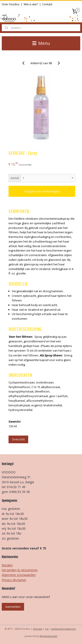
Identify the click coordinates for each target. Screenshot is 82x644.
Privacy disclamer (14, 580)
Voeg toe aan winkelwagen (42, 191)
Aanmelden (13, 607)
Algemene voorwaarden (19, 575)
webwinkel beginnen (63, 629)
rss (47, 629)
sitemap (38, 629)
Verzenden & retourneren (20, 570)
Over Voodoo (11, 4)
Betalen (7, 565)
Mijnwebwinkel (48, 636)
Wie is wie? (31, 4)
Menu (41, 43)
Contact (47, 4)
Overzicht (18, 439)
